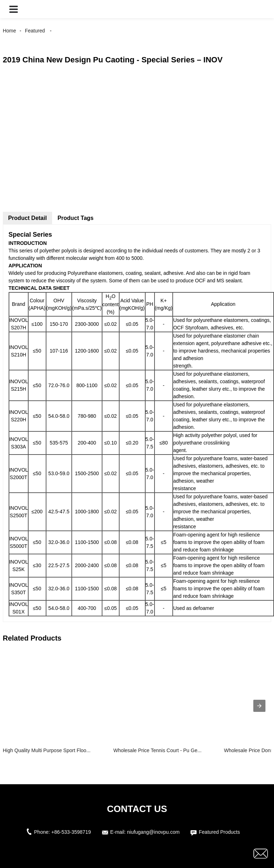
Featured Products (219, 832)
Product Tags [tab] (75, 218)
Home (9, 31)
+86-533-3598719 (71, 832)
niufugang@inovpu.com (153, 832)
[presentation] (259, 706)
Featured (35, 31)
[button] (14, 9)
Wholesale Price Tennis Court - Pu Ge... (158, 750)
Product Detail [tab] (27, 218)
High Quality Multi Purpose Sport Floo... (47, 750)
